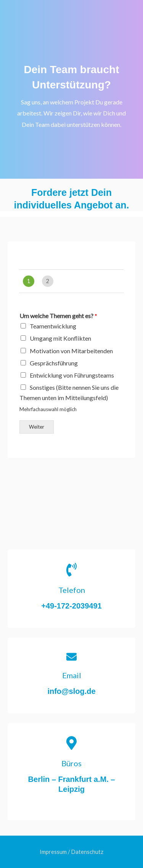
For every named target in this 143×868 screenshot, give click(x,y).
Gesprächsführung (54, 363)
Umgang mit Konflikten (60, 338)
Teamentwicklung (53, 326)
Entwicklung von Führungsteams (72, 375)
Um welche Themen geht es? (58, 316)
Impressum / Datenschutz (71, 852)
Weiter (37, 427)
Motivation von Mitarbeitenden (71, 351)
